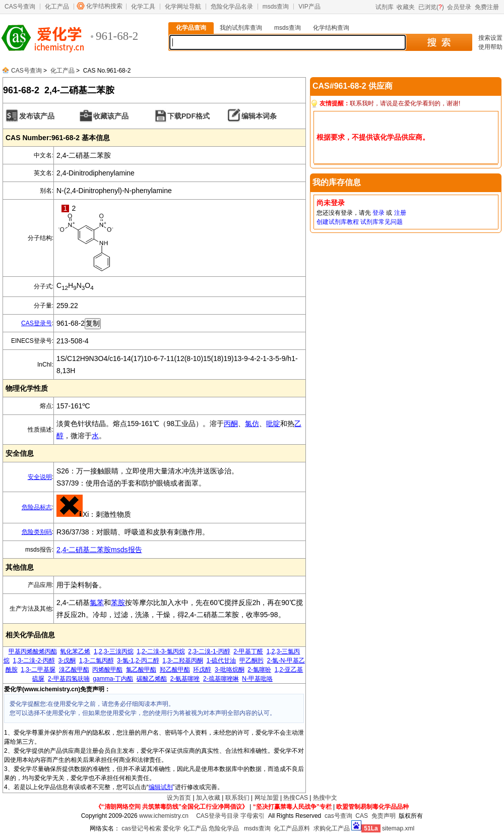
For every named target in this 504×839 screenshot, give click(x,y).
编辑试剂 (161, 787)
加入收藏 (208, 798)
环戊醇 (202, 670)
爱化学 (172, 828)
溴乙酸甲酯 (74, 670)
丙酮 (231, 424)
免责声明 (384, 816)
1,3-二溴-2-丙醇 (34, 661)
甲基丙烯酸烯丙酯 (33, 651)
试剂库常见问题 (382, 222)
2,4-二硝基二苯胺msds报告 (99, 550)
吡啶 (273, 424)
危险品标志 (37, 507)
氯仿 (252, 424)
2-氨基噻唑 (185, 679)
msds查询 (276, 7)
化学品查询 (191, 28)
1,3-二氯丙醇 (97, 661)
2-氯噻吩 (259, 670)
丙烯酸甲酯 (107, 670)
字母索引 (253, 816)
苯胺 (118, 603)
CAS (362, 816)
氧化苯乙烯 (75, 651)
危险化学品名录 (232, 7)
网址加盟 (267, 798)
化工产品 (57, 7)
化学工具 (143, 7)
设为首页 (179, 798)
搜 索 (439, 42)
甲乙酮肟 (251, 661)
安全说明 (40, 477)
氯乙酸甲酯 (141, 670)
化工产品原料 (292, 828)
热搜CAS (296, 798)
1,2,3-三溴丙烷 (114, 651)
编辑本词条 (259, 116)
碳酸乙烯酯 (152, 679)
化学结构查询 (331, 28)
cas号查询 (338, 816)
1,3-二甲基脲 (38, 670)
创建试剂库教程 (338, 222)
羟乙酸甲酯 (175, 670)
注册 (400, 213)
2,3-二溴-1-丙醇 (209, 651)
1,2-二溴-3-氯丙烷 (161, 651)
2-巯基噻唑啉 (221, 679)
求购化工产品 (332, 828)
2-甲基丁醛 (248, 651)
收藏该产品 (111, 116)
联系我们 (237, 798)
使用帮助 (490, 47)
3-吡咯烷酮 (230, 670)
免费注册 (487, 7)
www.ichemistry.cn (164, 816)
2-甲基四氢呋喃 (69, 679)
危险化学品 (224, 828)
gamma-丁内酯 (113, 679)
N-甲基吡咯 (257, 679)
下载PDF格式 (188, 116)
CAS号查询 (20, 7)
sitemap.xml (398, 828)
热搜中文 (325, 798)
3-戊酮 (67, 661)
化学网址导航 (183, 7)
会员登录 (459, 7)
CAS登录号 (37, 323)
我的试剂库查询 (241, 28)
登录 (379, 213)
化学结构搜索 (104, 6)
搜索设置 (490, 38)
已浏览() (431, 7)
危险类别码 (37, 532)
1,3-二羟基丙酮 (183, 661)
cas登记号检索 (141, 828)
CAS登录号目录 (217, 816)
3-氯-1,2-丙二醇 (138, 661)
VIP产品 (309, 7)
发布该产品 (37, 116)
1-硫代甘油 (222, 661)
